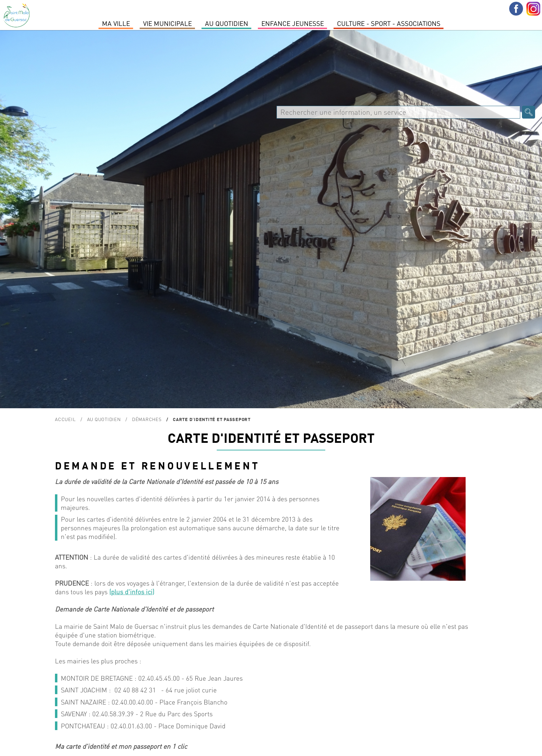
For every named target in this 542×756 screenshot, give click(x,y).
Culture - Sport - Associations (389, 23)
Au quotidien (227, 23)
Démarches (147, 419)
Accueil (65, 419)
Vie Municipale (167, 23)
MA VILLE (116, 23)
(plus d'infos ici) (132, 592)
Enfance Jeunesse (293, 23)
